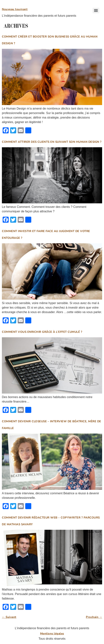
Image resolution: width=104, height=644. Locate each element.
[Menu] (96, 11)
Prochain (94, 617)
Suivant (9, 617)
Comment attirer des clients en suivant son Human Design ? (52, 142)
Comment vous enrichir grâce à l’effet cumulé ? (42, 332)
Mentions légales (52, 633)
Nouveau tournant (15, 9)
